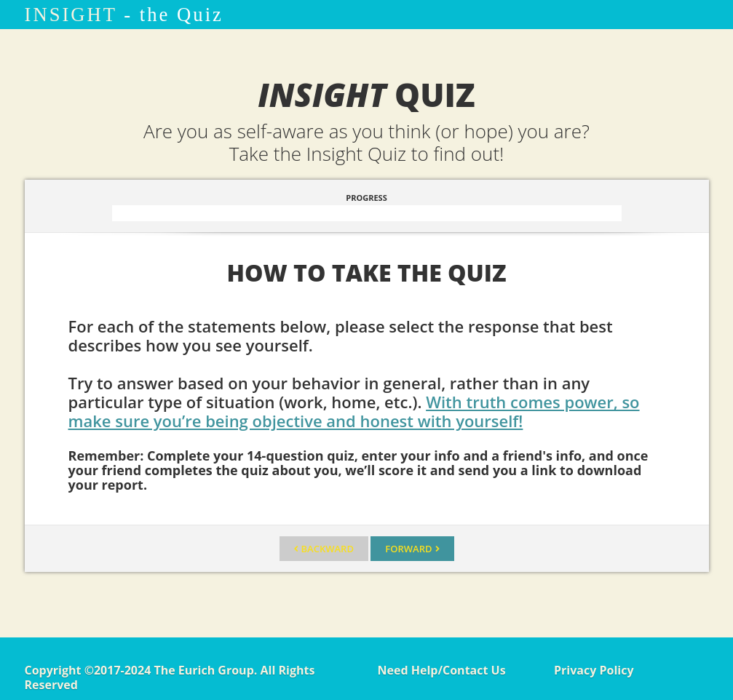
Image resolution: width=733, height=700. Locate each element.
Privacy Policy (594, 670)
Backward (328, 549)
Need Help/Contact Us (442, 670)
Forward (408, 549)
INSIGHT (71, 15)
